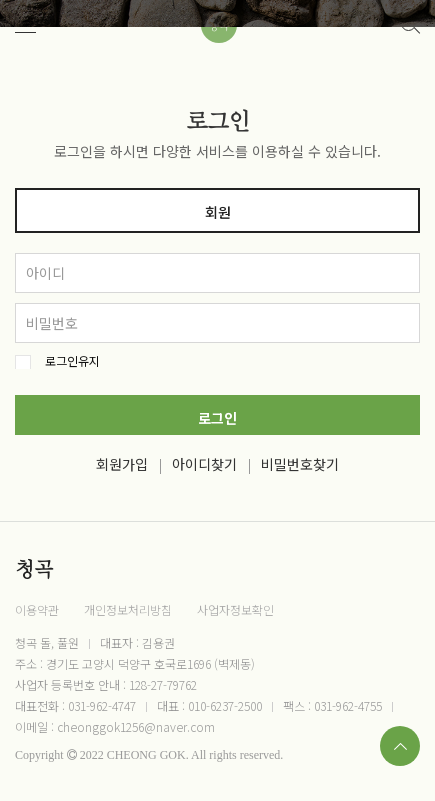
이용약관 (37, 609)
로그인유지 (72, 361)
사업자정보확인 (235, 609)
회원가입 (122, 464)
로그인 (217, 418)
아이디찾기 (204, 464)
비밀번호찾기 (300, 464)
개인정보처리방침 (128, 609)
